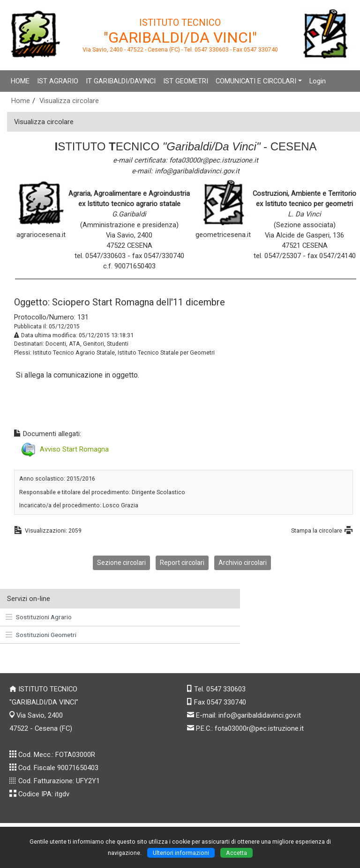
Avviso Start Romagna (74, 449)
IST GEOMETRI (186, 81)
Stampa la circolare (317, 530)
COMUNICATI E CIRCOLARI (256, 81)
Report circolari (182, 563)
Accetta (236, 853)
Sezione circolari (121, 563)
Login (318, 81)
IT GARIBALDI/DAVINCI (121, 81)
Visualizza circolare (69, 101)
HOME (20, 81)
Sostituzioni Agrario (39, 617)
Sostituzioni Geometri (41, 635)
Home (21, 101)
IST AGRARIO (58, 81)
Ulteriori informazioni (181, 853)
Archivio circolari (243, 563)
